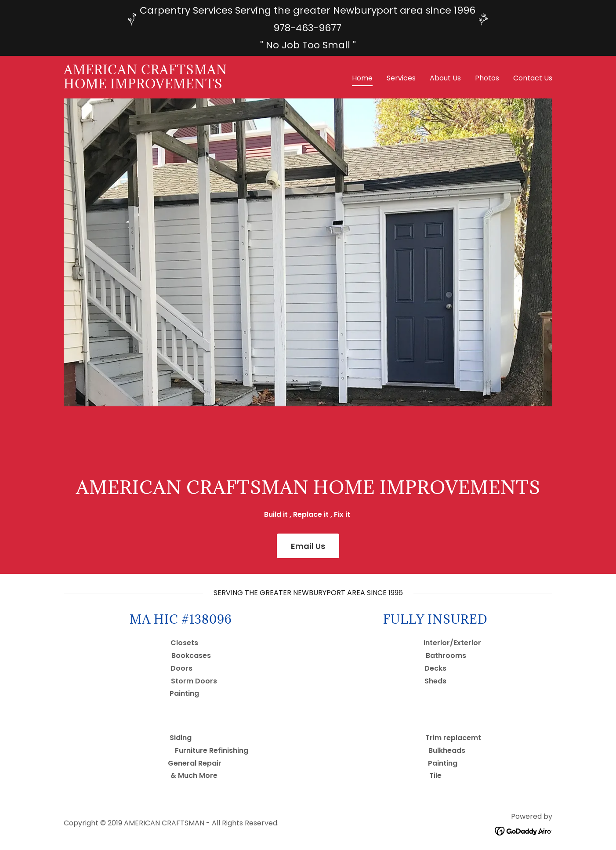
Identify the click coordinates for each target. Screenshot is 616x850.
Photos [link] (487, 78)
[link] (145, 86)
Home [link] (362, 78)
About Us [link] (445, 78)
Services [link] (401, 78)
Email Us (308, 546)
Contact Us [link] (533, 78)
